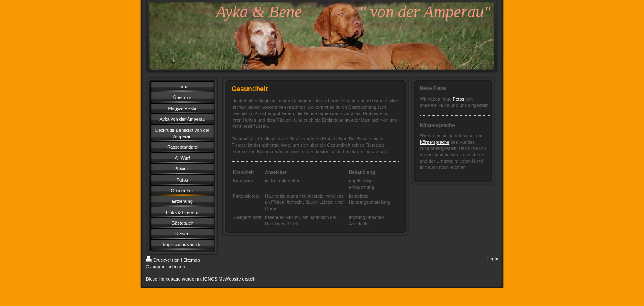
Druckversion (163, 260)
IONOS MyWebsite (222, 279)
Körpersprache (435, 142)
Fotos (459, 99)
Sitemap (191, 260)
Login (493, 259)
